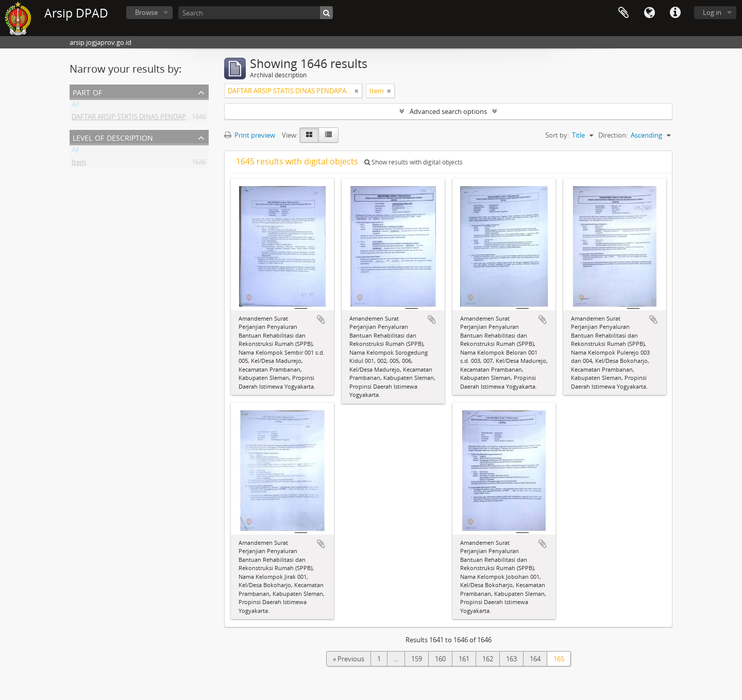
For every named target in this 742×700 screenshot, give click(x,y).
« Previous (349, 659)
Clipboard (623, 13)
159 (417, 659)
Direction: (613, 135)
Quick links (675, 13)
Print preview (250, 135)
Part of (87, 91)
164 (535, 659)
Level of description (113, 137)
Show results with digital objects (414, 162)
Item (79, 164)
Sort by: (557, 135)
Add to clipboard (321, 320)
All (75, 106)
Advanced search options (448, 111)
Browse (146, 12)
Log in (712, 12)
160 (440, 659)
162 (488, 659)
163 (511, 659)
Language (649, 13)
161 (464, 659)
